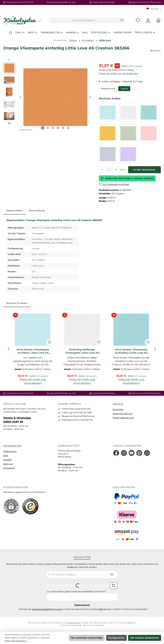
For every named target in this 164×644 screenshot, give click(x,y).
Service (118, 404)
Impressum (9, 468)
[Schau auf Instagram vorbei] (124, 453)
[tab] (14, 211)
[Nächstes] (90, 97)
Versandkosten (74, 623)
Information (12, 446)
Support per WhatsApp (104, 2)
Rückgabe (118, 409)
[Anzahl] (109, 170)
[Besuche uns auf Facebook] (116, 453)
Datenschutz (10, 451)
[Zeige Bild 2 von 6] (48, 128)
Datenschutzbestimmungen (47, 609)
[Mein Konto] (148, 20)
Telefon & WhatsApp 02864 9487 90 (17, 420)
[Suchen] (122, 20)
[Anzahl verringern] (102, 170)
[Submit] (112, 575)
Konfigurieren (116, 638)
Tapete (124, 89)
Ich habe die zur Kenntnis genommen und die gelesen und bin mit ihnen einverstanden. (84, 609)
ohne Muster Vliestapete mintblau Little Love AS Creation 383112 (33, 351)
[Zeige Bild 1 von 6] (43, 128)
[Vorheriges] (21, 97)
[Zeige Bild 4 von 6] (58, 128)
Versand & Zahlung (123, 414)
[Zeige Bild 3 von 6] (53, 128)
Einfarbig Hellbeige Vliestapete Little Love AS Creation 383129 (82, 351)
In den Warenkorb (144, 170)
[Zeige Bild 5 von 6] (63, 128)
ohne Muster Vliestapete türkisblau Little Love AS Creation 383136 (131, 351)
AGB (6, 456)
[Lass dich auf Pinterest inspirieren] (139, 453)
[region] (48, 97)
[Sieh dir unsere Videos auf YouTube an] (132, 453)
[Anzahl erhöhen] (116, 170)
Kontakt (7, 460)
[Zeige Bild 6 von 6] (68, 128)
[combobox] (84, 20)
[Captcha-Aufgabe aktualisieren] (114, 586)
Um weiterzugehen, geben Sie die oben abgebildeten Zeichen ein (76, 592)
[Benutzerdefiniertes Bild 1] (30, 506)
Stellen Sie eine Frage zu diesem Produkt (127, 178)
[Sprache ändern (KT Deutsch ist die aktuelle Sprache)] (154, 9)
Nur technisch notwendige (87, 638)
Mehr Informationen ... (16, 641)
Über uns (8, 464)
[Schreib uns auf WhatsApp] (147, 453)
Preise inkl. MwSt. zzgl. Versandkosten (119, 73)
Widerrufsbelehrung (123, 418)
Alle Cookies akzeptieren (145, 638)
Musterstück (108, 89)
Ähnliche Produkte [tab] (17, 303)
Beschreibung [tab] (37, 211)
